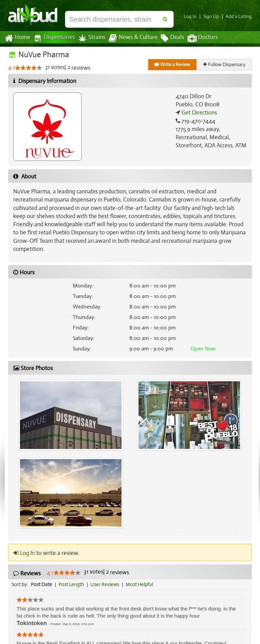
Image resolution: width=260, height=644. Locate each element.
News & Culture (129, 38)
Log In (193, 16)
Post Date (42, 576)
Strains (89, 38)
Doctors (197, 38)
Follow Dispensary (225, 65)
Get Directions (198, 113)
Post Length (72, 576)
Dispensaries (53, 38)
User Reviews (106, 576)
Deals (167, 38)
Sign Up (213, 16)
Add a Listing (239, 16)
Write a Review (173, 65)
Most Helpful (142, 576)
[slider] (28, 68)
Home (17, 38)
